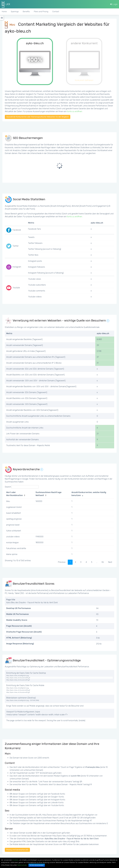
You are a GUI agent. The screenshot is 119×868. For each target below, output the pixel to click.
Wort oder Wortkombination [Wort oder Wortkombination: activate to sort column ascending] (15, 494)
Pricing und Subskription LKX (17, 850)
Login (114, 4)
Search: (22, 487)
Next (110, 562)
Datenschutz (22, 865)
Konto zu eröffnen (74, 111)
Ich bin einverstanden (37, 865)
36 (103, 562)
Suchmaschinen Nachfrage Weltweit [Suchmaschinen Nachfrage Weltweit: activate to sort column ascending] (49, 494)
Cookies (15, 860)
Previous (62, 562)
